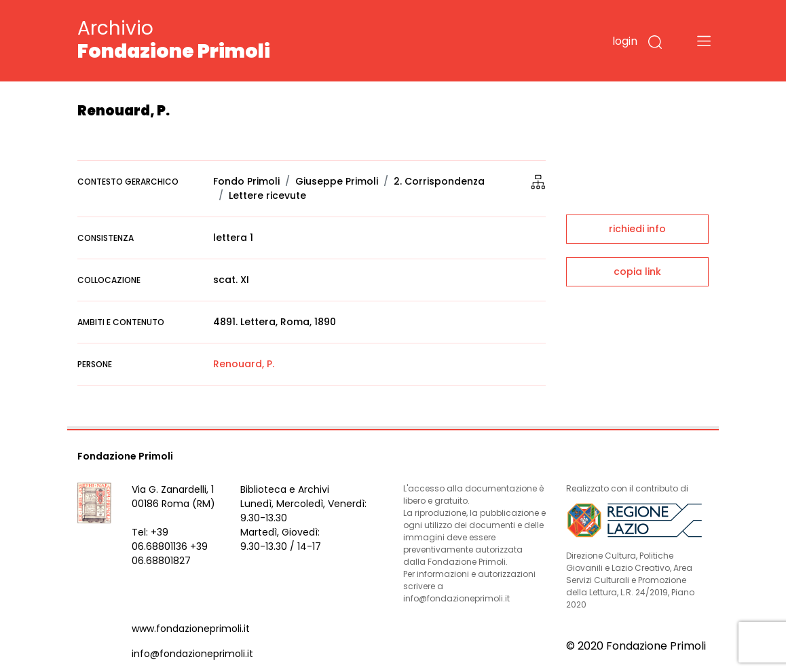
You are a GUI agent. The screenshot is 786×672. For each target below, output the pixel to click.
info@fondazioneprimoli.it (192, 654)
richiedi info (637, 229)
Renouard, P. (244, 364)
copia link (637, 272)
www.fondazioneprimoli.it (191, 629)
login (625, 41)
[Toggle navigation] (704, 41)
